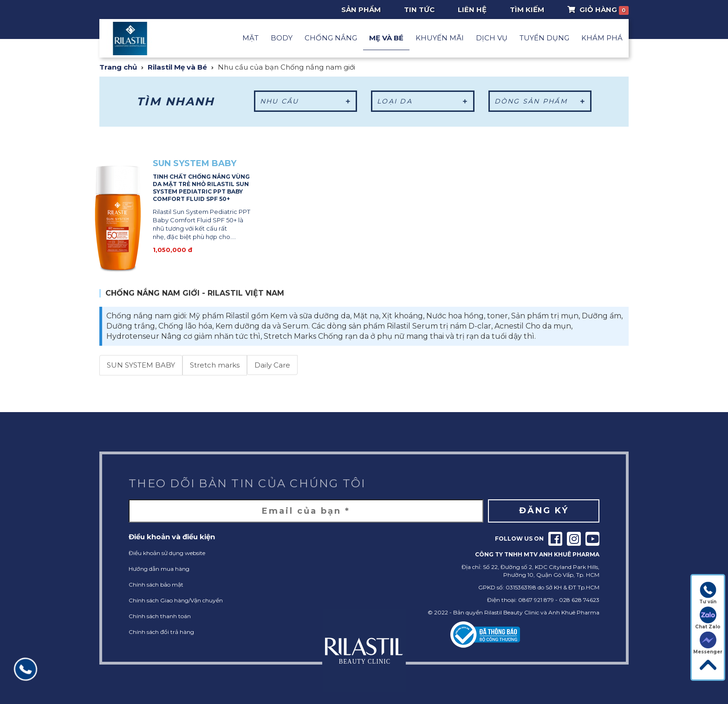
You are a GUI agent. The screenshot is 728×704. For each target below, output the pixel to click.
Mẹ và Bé (386, 38)
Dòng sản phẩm (540, 101)
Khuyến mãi (440, 38)
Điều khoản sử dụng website (167, 553)
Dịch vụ (492, 38)
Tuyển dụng (544, 38)
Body (282, 38)
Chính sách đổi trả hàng (161, 632)
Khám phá (602, 38)
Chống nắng (331, 38)
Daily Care (272, 365)
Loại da (423, 101)
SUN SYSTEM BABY (141, 365)
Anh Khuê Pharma (574, 612)
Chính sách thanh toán (160, 616)
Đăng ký (544, 510)
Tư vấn (708, 593)
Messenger (708, 643)
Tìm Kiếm (527, 10)
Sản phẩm (361, 10)
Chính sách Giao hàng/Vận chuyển (176, 600)
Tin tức (419, 10)
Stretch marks (215, 365)
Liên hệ (472, 10)
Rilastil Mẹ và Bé (177, 67)
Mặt (250, 38)
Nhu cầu (306, 101)
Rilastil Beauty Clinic (512, 612)
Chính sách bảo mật (156, 585)
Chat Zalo (708, 618)
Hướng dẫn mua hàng (159, 569)
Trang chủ (118, 67)
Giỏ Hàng (598, 10)
